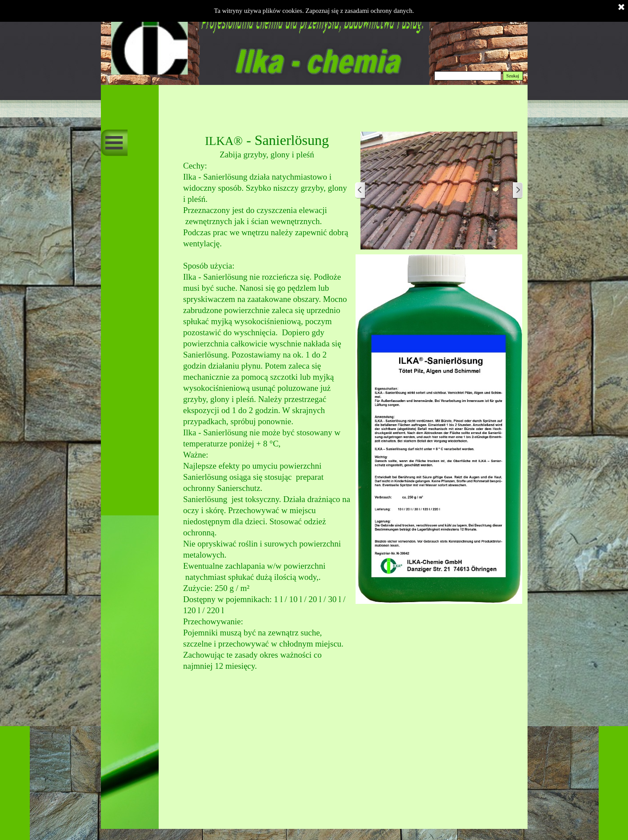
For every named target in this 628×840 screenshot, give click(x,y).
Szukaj (513, 76)
